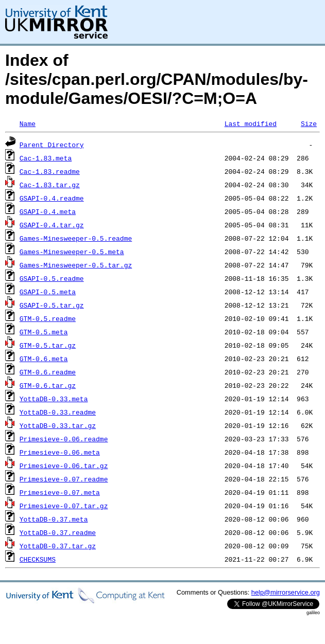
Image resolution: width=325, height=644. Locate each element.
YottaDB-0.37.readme (58, 532)
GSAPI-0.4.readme (52, 198)
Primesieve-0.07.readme (64, 479)
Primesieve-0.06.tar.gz (64, 466)
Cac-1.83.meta (46, 158)
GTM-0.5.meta (44, 332)
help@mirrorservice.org (286, 592)
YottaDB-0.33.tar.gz (58, 425)
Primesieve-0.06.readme (64, 439)
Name (28, 123)
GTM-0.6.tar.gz (48, 385)
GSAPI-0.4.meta (48, 211)
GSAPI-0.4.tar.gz (52, 225)
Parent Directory (52, 145)
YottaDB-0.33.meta (54, 399)
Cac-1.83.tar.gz (50, 185)
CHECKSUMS (38, 559)
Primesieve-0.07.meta (60, 492)
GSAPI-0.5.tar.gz (52, 305)
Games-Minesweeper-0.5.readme (76, 238)
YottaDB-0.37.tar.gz (58, 546)
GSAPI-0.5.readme (52, 278)
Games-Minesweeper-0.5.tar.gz (76, 265)
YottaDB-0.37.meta (54, 519)
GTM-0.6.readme (48, 372)
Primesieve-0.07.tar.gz (64, 506)
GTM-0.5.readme (48, 318)
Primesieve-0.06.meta (60, 452)
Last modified (251, 123)
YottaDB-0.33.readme (58, 412)
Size (309, 123)
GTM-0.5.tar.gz (48, 345)
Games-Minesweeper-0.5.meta (72, 252)
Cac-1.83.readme (50, 171)
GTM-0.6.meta (44, 359)
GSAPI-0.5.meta (48, 292)
